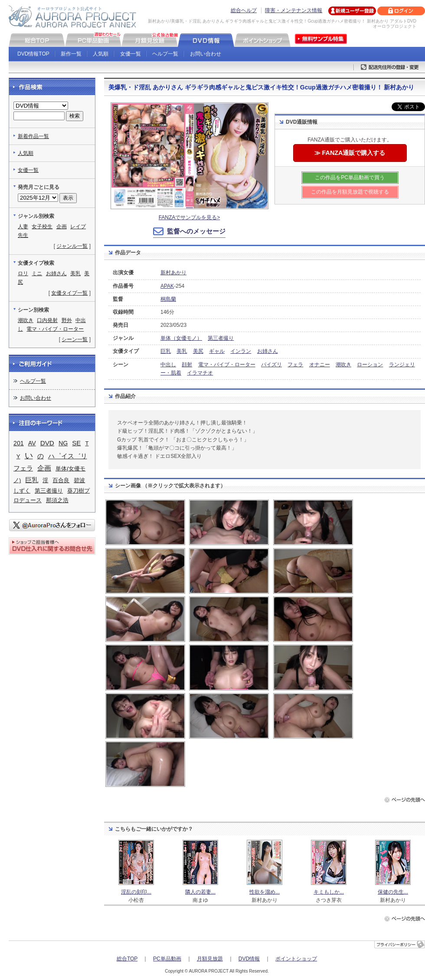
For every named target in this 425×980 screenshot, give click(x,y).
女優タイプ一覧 (69, 293)
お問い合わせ (206, 54)
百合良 (61, 480)
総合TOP (127, 959)
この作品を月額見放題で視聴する (350, 192)
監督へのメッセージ (196, 231)
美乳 (182, 351)
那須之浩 (57, 500)
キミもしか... (329, 892)
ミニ (37, 273)
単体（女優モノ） (181, 338)
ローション (370, 365)
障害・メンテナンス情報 (294, 10)
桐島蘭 (168, 299)
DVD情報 (249, 959)
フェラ (295, 365)
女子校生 (42, 227)
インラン (241, 351)
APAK (167, 286)
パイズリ (271, 365)
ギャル (217, 351)
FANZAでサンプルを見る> (190, 217)
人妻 (23, 227)
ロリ (23, 273)
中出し (168, 365)
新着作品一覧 (33, 136)
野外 (67, 320)
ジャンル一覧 (72, 246)
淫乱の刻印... (136, 892)
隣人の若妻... (200, 892)
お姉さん (268, 351)
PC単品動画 (167, 959)
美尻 (198, 351)
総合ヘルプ (244, 10)
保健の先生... (393, 892)
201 (19, 443)
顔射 (187, 365)
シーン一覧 (75, 339)
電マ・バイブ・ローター (227, 365)
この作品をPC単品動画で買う (350, 178)
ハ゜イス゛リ (68, 456)
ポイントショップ (296, 959)
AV (32, 443)
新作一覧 (71, 54)
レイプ (78, 227)
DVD (47, 443)
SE (76, 443)
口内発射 (47, 320)
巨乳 (166, 351)
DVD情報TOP (33, 54)
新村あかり (173, 273)
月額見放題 (210, 959)
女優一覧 (131, 54)
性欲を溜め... (265, 892)
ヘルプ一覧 (165, 54)
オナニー (320, 365)
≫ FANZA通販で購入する (350, 153)
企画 (62, 227)
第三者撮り (221, 338)
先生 (23, 235)
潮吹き (343, 365)
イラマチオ (200, 373)
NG (63, 443)
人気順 (101, 54)
